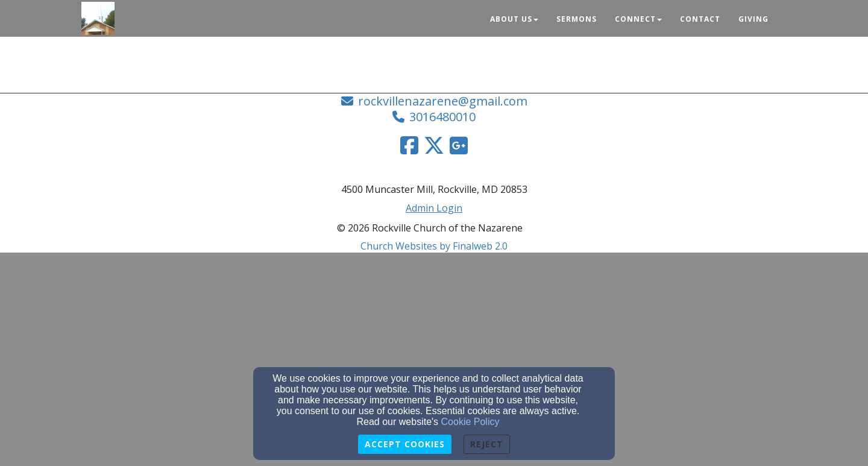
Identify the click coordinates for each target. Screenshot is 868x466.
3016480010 (442, 117)
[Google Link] (459, 145)
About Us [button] (514, 19)
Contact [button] (700, 19)
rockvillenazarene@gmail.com (443, 101)
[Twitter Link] (434, 145)
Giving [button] (753, 19)
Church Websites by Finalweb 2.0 (434, 246)
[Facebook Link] (409, 145)
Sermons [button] (577, 19)
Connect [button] (638, 19)
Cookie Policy (470, 422)
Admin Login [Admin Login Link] (434, 208)
